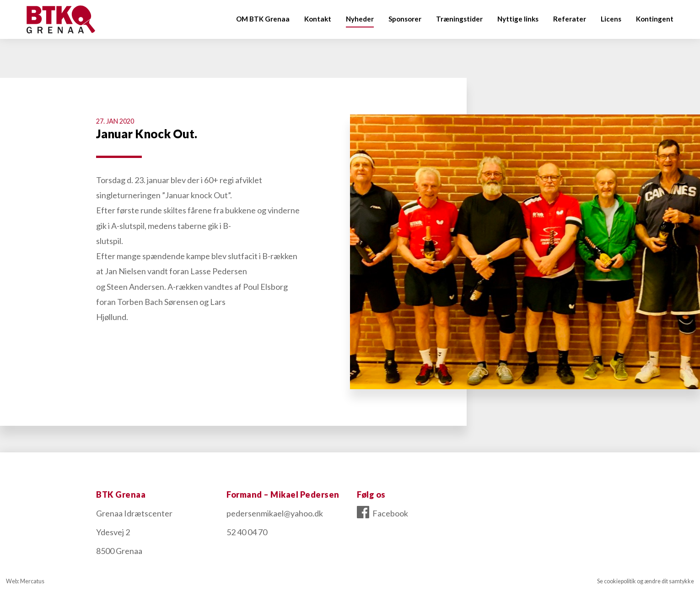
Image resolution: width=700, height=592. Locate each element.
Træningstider (459, 19)
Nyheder (360, 19)
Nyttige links (518, 19)
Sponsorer (405, 19)
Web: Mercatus (25, 581)
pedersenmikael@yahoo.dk (275, 513)
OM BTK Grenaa (263, 19)
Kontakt (318, 19)
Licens (611, 19)
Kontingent (655, 19)
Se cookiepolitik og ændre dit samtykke (646, 581)
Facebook (382, 513)
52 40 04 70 (247, 532)
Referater (570, 19)
